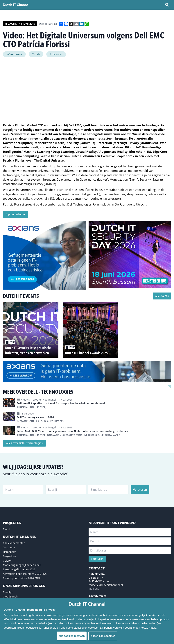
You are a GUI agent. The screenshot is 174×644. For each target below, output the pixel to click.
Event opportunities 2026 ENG (21, 578)
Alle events (162, 296)
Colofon (8, 561)
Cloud (7, 529)
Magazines (10, 556)
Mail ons (94, 589)
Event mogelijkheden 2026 (19, 569)
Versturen (140, 490)
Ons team (9, 547)
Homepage (10, 552)
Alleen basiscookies (103, 636)
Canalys (8, 592)
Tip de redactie (15, 214)
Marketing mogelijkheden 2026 (22, 565)
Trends (36, 54)
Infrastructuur (14, 54)
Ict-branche (56, 54)
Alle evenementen (14, 543)
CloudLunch (10, 596)
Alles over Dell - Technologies (24, 443)
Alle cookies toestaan (72, 636)
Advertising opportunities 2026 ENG (25, 574)
